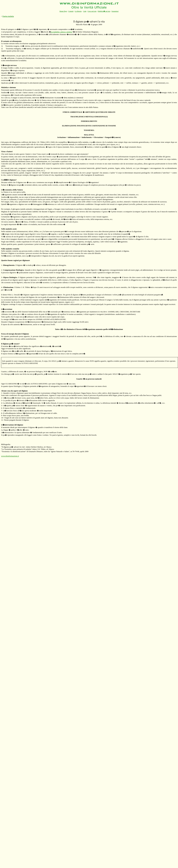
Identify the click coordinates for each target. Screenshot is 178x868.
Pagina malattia (8, 16)
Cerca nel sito (92, 11)
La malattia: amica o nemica (61, 32)
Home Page (63, 11)
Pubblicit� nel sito (104, 11)
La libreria (78, 11)
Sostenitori (115, 11)
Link (85, 11)
